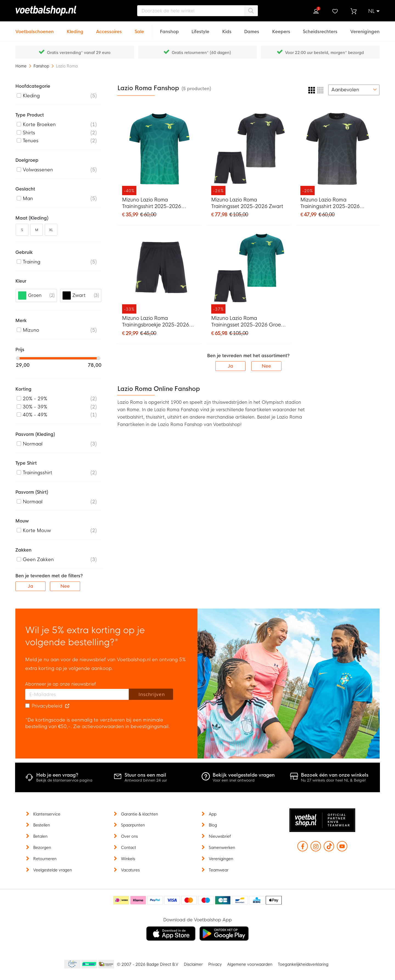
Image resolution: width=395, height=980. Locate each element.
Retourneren (45, 859)
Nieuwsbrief (220, 836)
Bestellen (42, 825)
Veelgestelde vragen (53, 870)
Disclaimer (193, 964)
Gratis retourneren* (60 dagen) (201, 53)
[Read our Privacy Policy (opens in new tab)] (67, 706)
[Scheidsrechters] (320, 29)
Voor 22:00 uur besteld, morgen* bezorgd (324, 53)
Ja (230, 366)
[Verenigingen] (365, 29)
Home (22, 66)
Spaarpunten (133, 825)
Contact (129, 848)
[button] (374, 11)
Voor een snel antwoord (234, 780)
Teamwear (219, 870)
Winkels (128, 859)
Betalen (40, 836)
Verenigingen (221, 859)
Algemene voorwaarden (250, 964)
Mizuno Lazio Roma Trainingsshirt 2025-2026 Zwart (330, 204)
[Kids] (227, 29)
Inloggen (316, 11)
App (213, 814)
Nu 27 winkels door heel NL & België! (333, 780)
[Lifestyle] (200, 29)
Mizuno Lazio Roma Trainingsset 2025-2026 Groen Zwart (248, 322)
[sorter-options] (354, 90)
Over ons (129, 836)
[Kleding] (75, 29)
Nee (266, 366)
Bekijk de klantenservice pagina (64, 780)
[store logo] (59, 11)
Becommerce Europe (72, 964)
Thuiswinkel (106, 964)
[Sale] (139, 29)
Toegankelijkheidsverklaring (303, 964)
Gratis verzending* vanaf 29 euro (79, 53)
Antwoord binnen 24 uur (146, 780)
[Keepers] (281, 29)
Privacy (215, 964)
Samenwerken (222, 848)
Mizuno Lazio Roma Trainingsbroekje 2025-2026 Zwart (156, 322)
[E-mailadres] (77, 694)
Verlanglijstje (335, 11)
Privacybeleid (47, 706)
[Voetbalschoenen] (35, 29)
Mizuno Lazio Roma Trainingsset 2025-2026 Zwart (247, 203)
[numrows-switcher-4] (320, 90)
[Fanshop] (169, 29)
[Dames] (252, 29)
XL (51, 230)
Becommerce (89, 964)
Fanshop (42, 66)
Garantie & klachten (139, 814)
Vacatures (130, 870)
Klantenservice (47, 814)
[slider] (18, 358)
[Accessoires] (109, 29)
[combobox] (198, 11)
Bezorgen (42, 848)
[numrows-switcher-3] (311, 90)
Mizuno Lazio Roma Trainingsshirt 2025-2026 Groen (152, 204)
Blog (213, 825)
